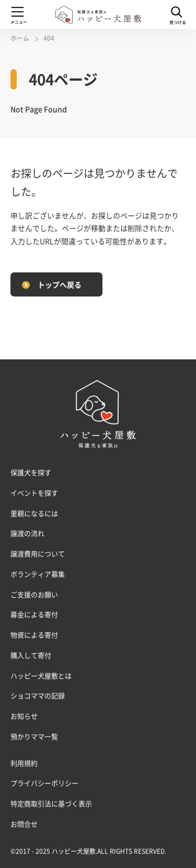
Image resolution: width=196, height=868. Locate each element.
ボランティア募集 (38, 574)
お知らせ (24, 716)
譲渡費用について (38, 553)
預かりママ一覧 (34, 736)
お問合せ (24, 824)
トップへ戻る (60, 284)
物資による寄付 (34, 635)
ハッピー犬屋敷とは (41, 675)
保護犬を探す (31, 472)
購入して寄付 (31, 655)
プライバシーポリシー (44, 783)
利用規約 (24, 763)
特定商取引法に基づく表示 (51, 803)
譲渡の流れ (27, 533)
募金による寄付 (34, 614)
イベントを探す (34, 493)
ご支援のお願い (34, 594)
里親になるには (34, 513)
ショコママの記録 (38, 695)
